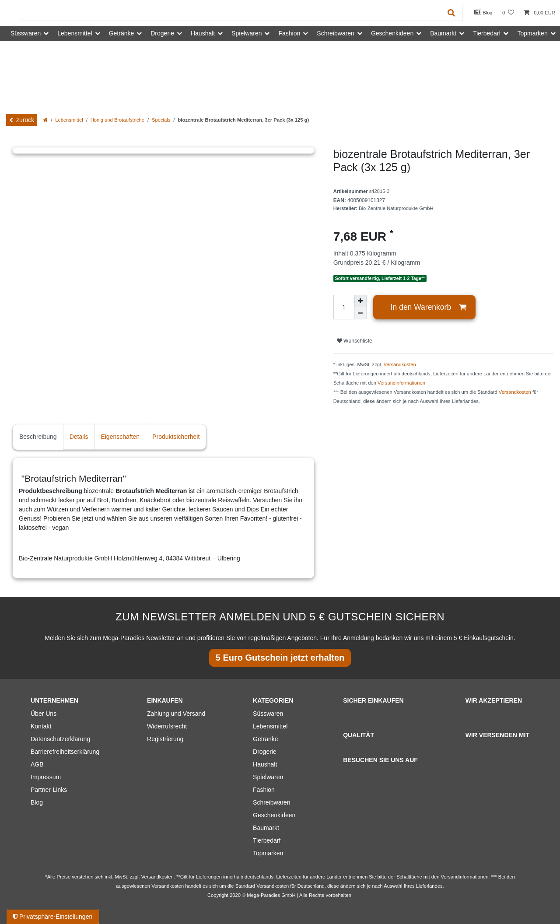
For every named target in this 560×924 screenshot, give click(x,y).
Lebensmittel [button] (75, 33)
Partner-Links (49, 790)
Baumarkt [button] (443, 33)
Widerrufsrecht (167, 726)
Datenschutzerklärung (60, 739)
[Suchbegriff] (230, 13)
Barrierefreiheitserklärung (65, 752)
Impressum (46, 777)
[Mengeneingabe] (344, 307)
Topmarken (268, 853)
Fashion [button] (289, 33)
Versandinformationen (401, 383)
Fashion (264, 790)
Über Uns (44, 714)
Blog (483, 12)
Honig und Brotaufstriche (117, 120)
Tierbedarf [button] (487, 33)
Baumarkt (266, 828)
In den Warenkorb (429, 307)
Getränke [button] (122, 33)
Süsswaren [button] (26, 33)
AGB (37, 764)
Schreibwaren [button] (336, 33)
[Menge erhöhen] (360, 301)
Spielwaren (268, 777)
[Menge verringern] (360, 313)
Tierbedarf (267, 840)
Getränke (266, 739)
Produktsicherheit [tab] (176, 437)
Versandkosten (400, 364)
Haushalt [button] (203, 33)
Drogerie (265, 752)
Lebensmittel (69, 120)
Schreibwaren (272, 802)
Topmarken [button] (532, 33)
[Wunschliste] (508, 13)
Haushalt (265, 764)
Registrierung (165, 739)
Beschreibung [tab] (38, 437)
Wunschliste (355, 341)
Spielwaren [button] (247, 33)
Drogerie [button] (162, 33)
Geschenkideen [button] (392, 33)
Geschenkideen (274, 815)
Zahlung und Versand (176, 714)
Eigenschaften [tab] (120, 437)
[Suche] (451, 13)
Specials (161, 120)
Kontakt (41, 726)
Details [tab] (79, 437)
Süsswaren (268, 714)
